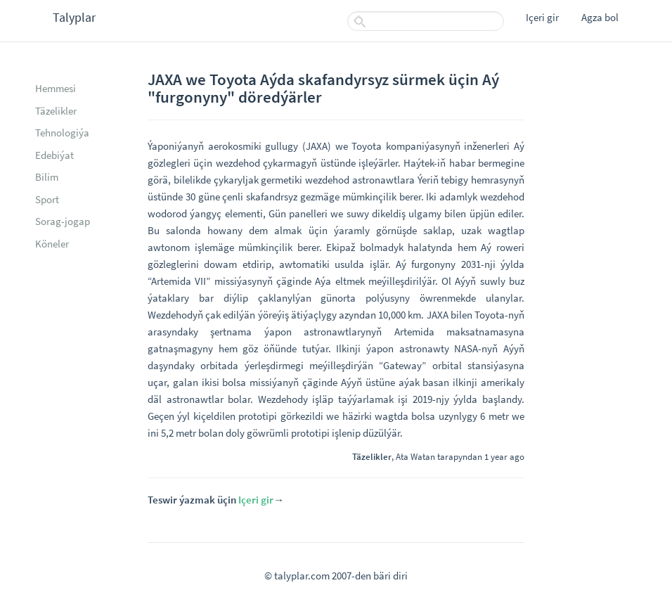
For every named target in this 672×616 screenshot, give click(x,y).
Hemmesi (56, 88)
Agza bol (600, 17)
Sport (47, 199)
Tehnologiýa (62, 133)
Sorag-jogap (63, 221)
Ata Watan (415, 456)
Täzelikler (56, 111)
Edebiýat (54, 155)
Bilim (47, 177)
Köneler (52, 244)
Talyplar (74, 17)
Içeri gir (542, 17)
